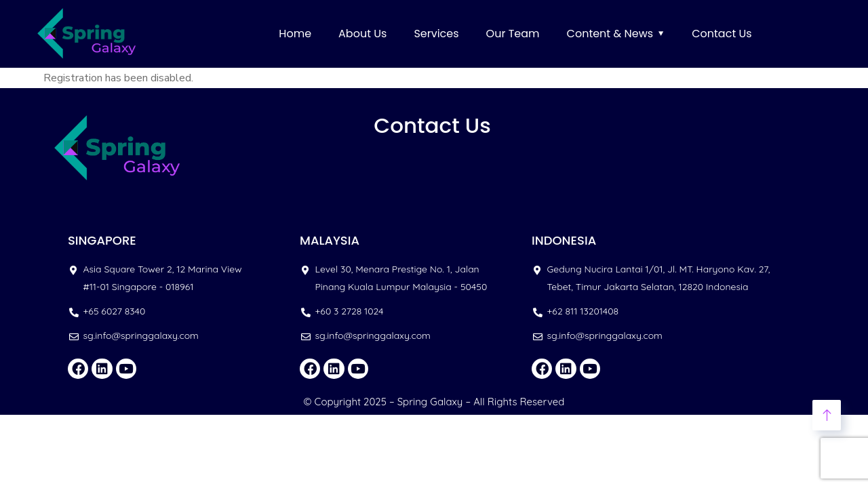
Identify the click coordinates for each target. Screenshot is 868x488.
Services (436, 34)
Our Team (513, 34)
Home (295, 34)
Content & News (610, 34)
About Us (362, 34)
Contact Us (722, 34)
